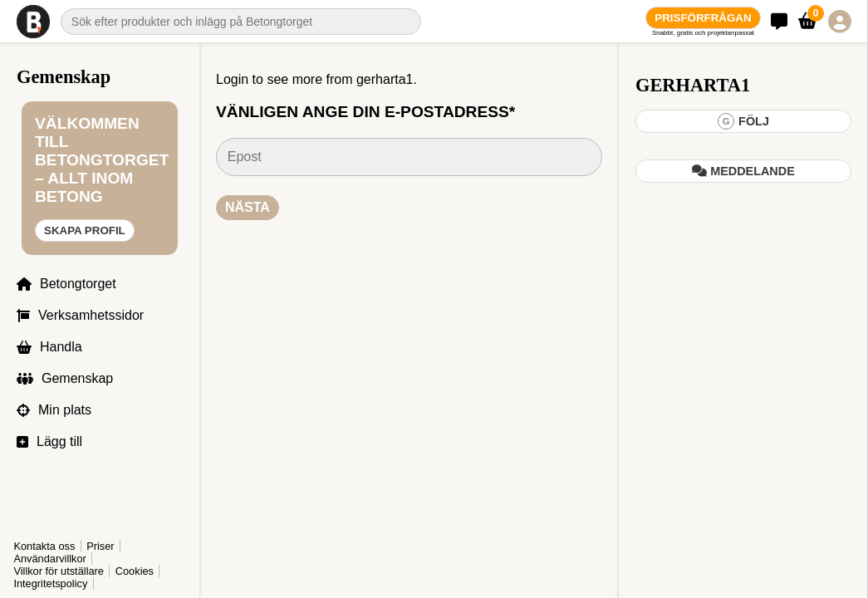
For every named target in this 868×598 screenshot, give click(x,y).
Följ (743, 121)
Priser (100, 546)
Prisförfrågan (703, 18)
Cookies (135, 571)
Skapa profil (85, 230)
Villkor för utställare (59, 571)
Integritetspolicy (50, 583)
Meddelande (743, 171)
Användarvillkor (50, 559)
